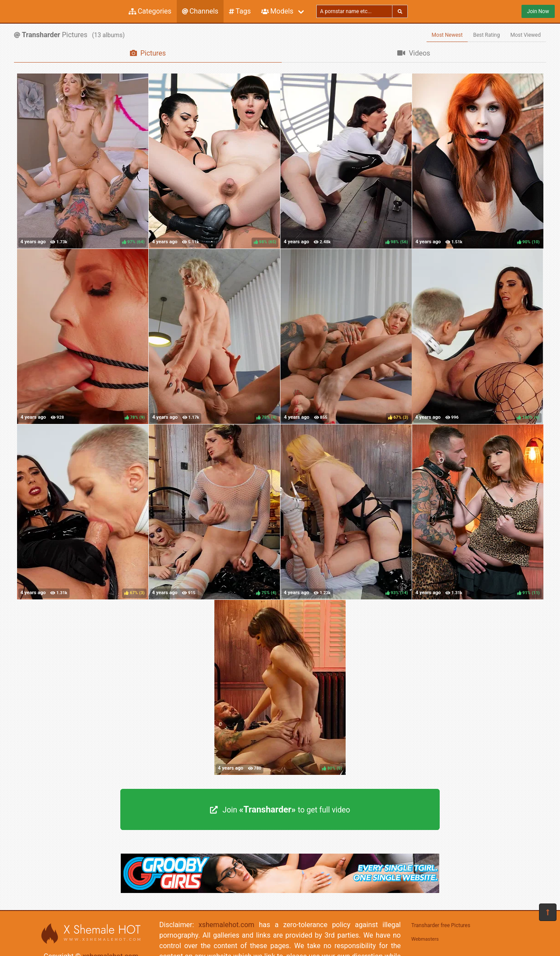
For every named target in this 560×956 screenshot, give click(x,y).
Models (277, 11)
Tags (240, 11)
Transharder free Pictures (441, 925)
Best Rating (486, 35)
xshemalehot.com (227, 925)
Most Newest (447, 35)
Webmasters (425, 939)
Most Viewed (526, 35)
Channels (200, 11)
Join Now (538, 11)
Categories (150, 11)
